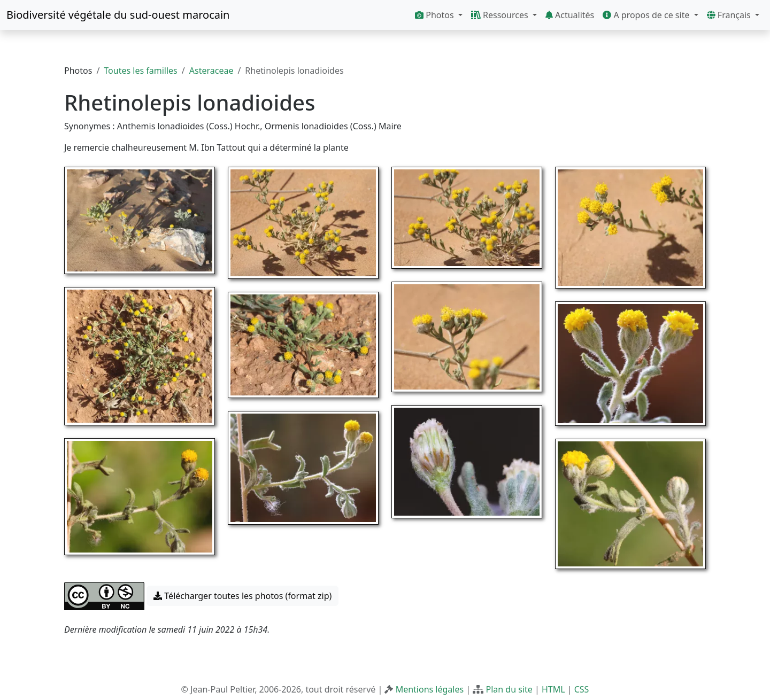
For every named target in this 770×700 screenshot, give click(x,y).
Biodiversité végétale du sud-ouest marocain (118, 15)
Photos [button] (436, 15)
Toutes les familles (140, 71)
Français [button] (730, 15)
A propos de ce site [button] (647, 15)
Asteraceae (211, 71)
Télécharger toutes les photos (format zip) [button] (242, 596)
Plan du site (509, 689)
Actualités (570, 15)
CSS (582, 689)
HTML (553, 689)
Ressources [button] (501, 15)
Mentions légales (430, 689)
